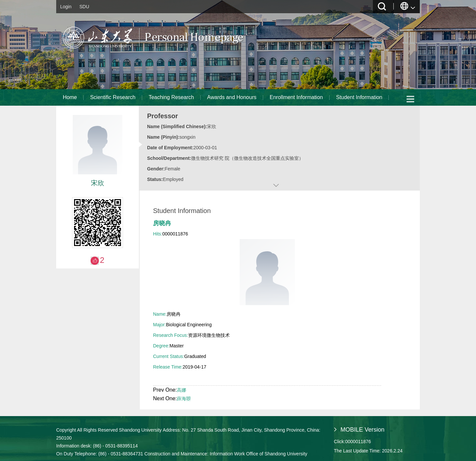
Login (66, 7)
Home (70, 97)
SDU (84, 7)
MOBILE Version (362, 430)
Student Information (359, 97)
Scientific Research (113, 97)
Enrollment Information (296, 97)
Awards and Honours (232, 97)
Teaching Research (171, 97)
